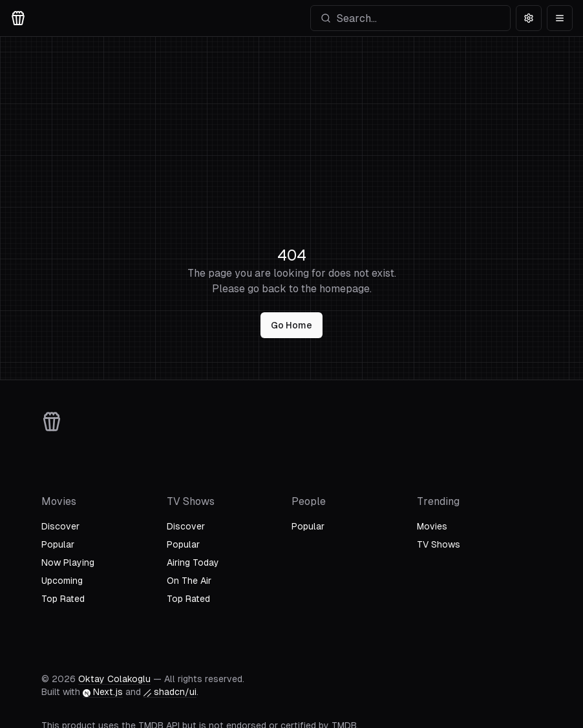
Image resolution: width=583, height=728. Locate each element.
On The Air (189, 581)
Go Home (291, 325)
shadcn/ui (170, 692)
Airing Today (193, 562)
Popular (58, 544)
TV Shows (439, 544)
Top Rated (63, 599)
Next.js (103, 692)
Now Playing (68, 562)
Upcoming (62, 581)
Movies (432, 526)
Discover (60, 526)
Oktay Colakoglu (114, 679)
